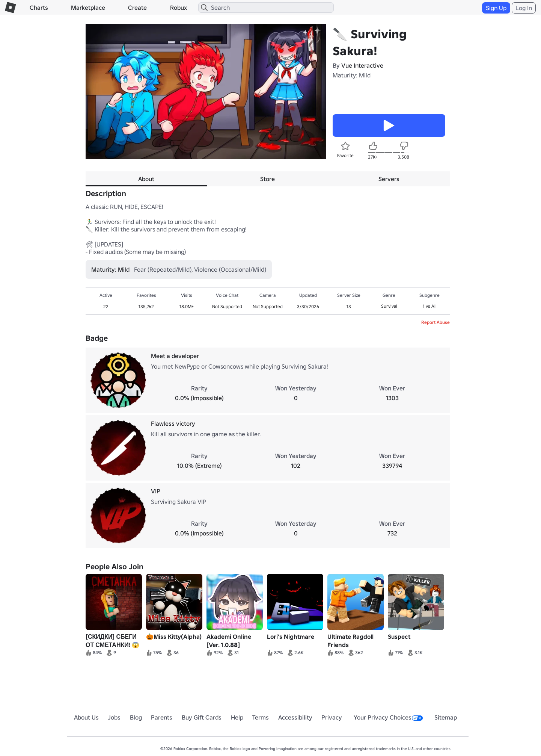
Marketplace (88, 8)
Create (137, 8)
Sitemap (446, 717)
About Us (86, 717)
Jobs (114, 717)
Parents (162, 717)
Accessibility (295, 717)
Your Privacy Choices (388, 717)
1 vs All (430, 306)
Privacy (332, 717)
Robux (179, 8)
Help (237, 717)
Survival (389, 306)
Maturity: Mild (352, 75)
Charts (39, 8)
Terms (261, 717)
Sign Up (496, 8)
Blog (136, 717)
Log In (524, 8)
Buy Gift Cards (202, 717)
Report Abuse (436, 322)
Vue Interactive (362, 65)
